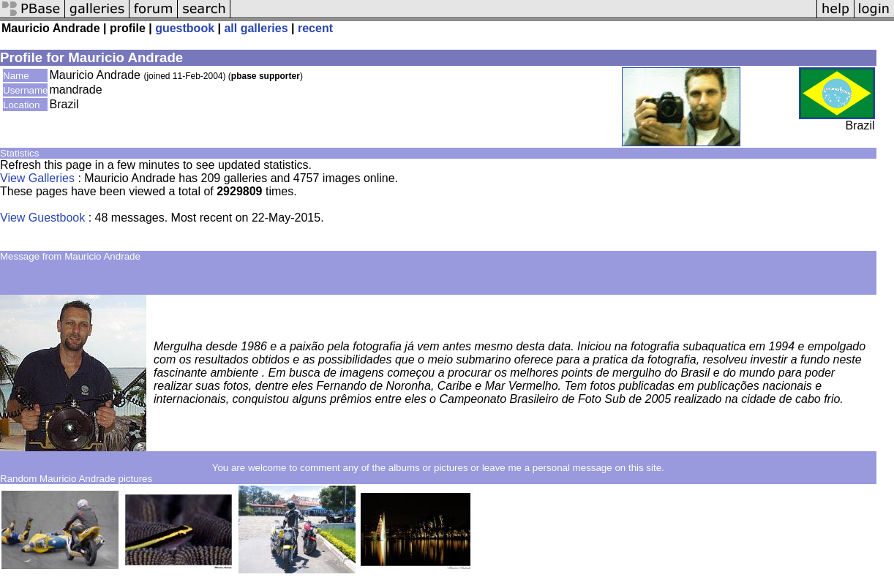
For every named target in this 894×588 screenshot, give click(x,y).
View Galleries (37, 178)
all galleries (256, 28)
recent (315, 28)
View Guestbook (42, 218)
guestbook (185, 28)
